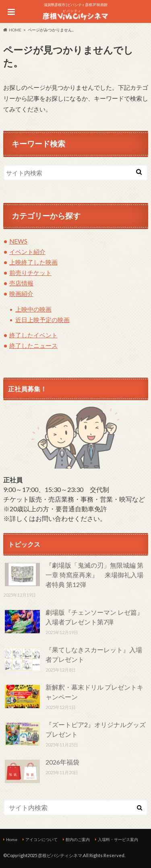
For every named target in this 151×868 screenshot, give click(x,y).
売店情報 (21, 283)
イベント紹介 (27, 252)
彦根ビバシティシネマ (60, 855)
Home (12, 839)
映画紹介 (21, 293)
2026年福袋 (62, 762)
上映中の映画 (33, 309)
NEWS (18, 241)
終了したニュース (33, 345)
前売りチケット (30, 273)
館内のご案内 (78, 839)
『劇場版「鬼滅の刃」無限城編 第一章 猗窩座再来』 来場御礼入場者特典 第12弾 (94, 575)
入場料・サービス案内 (118, 839)
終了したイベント (33, 335)
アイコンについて (41, 839)
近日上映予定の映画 (42, 320)
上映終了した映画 (33, 262)
